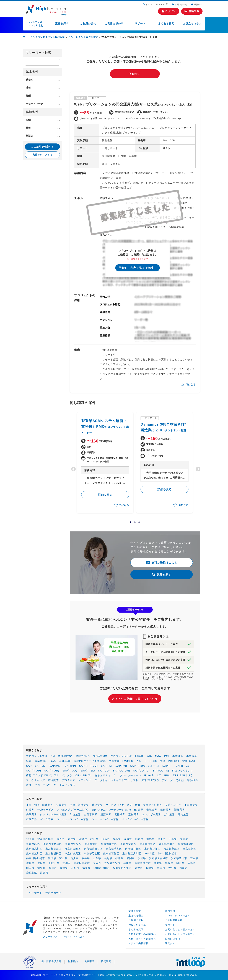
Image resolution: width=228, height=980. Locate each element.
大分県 (172, 868)
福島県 (117, 839)
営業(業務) (189, 761)
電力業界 (183, 814)
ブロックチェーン (130, 775)
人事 (139, 761)
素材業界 (134, 814)
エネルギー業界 (151, 814)
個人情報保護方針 (51, 961)
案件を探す (62, 24)
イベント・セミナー (154, 4)
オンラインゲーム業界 (135, 819)
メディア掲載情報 (138, 943)
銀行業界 (166, 810)
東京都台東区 (147, 844)
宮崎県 (184, 868)
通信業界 (97, 805)
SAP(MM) (56, 766)
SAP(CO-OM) (121, 771)
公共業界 (61, 805)
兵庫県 (127, 863)
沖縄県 (44, 873)
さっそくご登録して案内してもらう (135, 699)
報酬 (28, 96)
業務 (53, 761)
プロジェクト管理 (37, 756)
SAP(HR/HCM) (89, 766)
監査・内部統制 (170, 761)
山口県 (30, 868)
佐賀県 (139, 868)
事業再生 (192, 756)
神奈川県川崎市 (36, 858)
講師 (29, 785)
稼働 (28, 120)
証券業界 (180, 810)
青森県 (61, 839)
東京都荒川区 (34, 853)
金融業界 (152, 810)
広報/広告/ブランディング (157, 780)
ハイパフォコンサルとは (36, 24)
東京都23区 (33, 844)
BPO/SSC (151, 761)
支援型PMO (100, 756)
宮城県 (83, 839)
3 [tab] (139, 522)
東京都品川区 (34, 849)
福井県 (86, 858)
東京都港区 (91, 844)
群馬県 (150, 839)
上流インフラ (67, 785)
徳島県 (41, 868)
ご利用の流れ (88, 24)
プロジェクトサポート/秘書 (127, 756)
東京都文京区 (128, 844)
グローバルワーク (45, 785)
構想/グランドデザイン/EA (42, 775)
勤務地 (29, 80)
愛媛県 (64, 868)
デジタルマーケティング (77, 780)
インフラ (67, 775)
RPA (167, 775)
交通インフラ (173, 805)
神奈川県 (150, 853)
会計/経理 (65, 761)
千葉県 (173, 839)
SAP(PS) (107, 766)
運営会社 (197, 4)
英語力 (29, 136)
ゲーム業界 (47, 819)
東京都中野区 (133, 849)
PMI (167, 756)
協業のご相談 (173, 939)
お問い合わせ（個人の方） (180, 929)
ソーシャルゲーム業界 (105, 819)
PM (53, 756)
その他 (180, 780)
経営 (29, 761)
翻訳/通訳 (193, 780)
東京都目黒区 (53, 849)
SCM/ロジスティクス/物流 (90, 761)
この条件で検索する (42, 147)
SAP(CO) (104, 771)
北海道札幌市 (45, 839)
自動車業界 (91, 814)
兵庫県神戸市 (143, 863)
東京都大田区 (73, 849)
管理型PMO (83, 756)
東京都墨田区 (167, 844)
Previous (72, 468)
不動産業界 (191, 805)
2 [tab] (135, 522)
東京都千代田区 (53, 844)
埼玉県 (162, 839)
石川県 (75, 858)
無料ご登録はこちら (162, 563)
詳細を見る (105, 495)
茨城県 (128, 839)
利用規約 (73, 961)
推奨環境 (106, 961)
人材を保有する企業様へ (142, 939)
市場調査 (53, 780)
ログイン (169, 11)
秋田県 (94, 839)
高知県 (75, 868)
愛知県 (142, 858)
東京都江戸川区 (132, 853)
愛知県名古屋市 (158, 858)
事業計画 (178, 756)
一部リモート (53, 892)
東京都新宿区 (109, 844)
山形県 (106, 839)
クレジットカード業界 (53, 814)
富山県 (63, 858)
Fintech (149, 775)
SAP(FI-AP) (34, 771)
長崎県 (150, 868)
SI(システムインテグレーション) (111, 810)
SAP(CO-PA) (161, 771)
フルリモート (34, 892)
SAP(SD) (41, 766)
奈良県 (41, 863)
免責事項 (89, 961)
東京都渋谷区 (114, 849)
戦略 (149, 756)
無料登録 (192, 11)
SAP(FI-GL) (183, 766)
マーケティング (36, 780)
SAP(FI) (168, 766)
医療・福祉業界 (79, 805)
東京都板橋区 (53, 853)
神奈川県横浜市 (168, 853)
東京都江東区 (186, 844)
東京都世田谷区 (93, 849)
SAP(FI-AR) (52, 771)
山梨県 (97, 858)
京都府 (67, 863)
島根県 (169, 863)
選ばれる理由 (136, 916)
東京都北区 (189, 849)
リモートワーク (34, 104)
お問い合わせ (180, 4)
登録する (135, 74)
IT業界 (30, 810)
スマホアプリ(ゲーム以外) (72, 810)
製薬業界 (106, 814)
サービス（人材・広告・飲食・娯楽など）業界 (134, 805)
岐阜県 (119, 858)
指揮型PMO (65, 756)
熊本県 (161, 868)
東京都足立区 (92, 853)
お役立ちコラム (192, 24)
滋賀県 (30, 863)
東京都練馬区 (73, 853)
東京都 (184, 839)
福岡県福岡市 (102, 868)
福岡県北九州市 (122, 868)
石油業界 (32, 819)
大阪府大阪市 (112, 863)
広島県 (192, 863)
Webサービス (45, 810)
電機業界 (120, 814)
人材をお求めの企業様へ (142, 934)
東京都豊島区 (172, 849)
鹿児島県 (32, 873)
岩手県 (72, 839)
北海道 (30, 839)
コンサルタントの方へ (178, 916)
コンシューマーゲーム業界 (73, 819)
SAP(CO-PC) (141, 771)
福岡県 (86, 868)
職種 (28, 88)
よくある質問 (166, 24)
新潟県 (52, 858)
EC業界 (139, 810)
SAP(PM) (121, 766)
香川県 (53, 868)
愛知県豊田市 (179, 858)
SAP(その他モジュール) (145, 766)
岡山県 (180, 863)
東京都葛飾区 (111, 853)
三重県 (194, 858)
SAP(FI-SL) (88, 771)
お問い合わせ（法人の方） (180, 934)
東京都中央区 (73, 844)
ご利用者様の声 (114, 24)
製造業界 (75, 814)
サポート (140, 24)
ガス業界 (169, 814)
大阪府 (97, 863)
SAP (29, 766)
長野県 (108, 858)
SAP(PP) (70, 766)
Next (197, 468)
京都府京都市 (82, 863)
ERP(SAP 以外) (183, 775)
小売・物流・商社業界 (40, 805)
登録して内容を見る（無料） (138, 268)
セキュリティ (103, 775)
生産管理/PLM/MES (121, 761)
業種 (28, 128)
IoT (159, 775)
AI (115, 775)
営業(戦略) (41, 761)
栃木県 (139, 839)
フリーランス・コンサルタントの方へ (64, 937)
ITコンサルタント (183, 771)
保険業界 (32, 814)
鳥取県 (158, 863)
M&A (158, 756)
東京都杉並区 (152, 849)
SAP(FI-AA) (70, 771)
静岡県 (131, 858)
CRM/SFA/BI (83, 775)
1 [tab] (131, 522)
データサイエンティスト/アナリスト (116, 780)
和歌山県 (54, 863)
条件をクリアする (42, 155)
